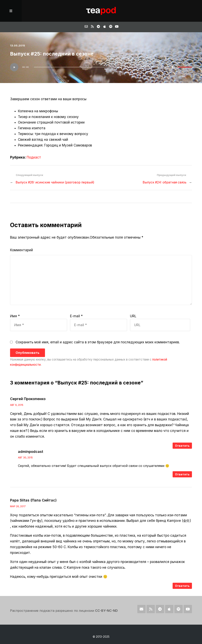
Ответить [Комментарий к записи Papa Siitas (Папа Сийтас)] (182, 586)
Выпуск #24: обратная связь (165, 182)
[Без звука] (173, 67)
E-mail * (76, 316)
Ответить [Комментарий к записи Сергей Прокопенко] (182, 446)
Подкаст (34, 157)
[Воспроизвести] (14, 67)
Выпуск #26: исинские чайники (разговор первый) (55, 182)
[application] (101, 67)
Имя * (15, 316)
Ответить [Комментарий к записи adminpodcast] (182, 474)
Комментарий (22, 250)
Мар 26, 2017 (18, 506)
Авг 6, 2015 (17, 405)
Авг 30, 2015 (25, 458)
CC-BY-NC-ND (106, 611)
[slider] (95, 67)
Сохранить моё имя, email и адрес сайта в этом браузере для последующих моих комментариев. (98, 342)
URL (133, 316)
